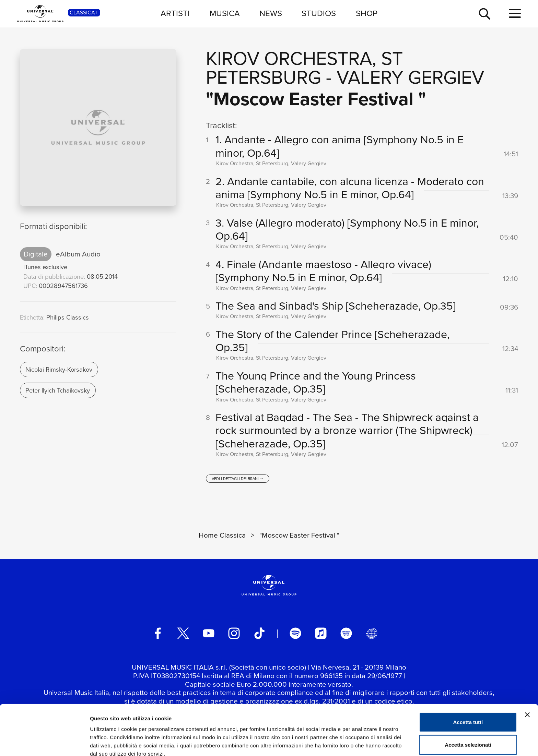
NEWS (271, 13)
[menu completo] (515, 14)
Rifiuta (468, 734)
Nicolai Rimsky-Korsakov (59, 369)
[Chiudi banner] (527, 681)
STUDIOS (319, 13)
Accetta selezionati (468, 711)
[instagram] (234, 634)
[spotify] (295, 634)
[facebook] (158, 634)
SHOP (367, 13)
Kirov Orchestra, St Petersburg (304, 68)
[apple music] (321, 634)
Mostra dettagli (361, 742)
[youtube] (209, 634)
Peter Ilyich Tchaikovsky (58, 390)
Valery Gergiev (410, 77)
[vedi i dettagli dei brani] (237, 479)
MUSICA (225, 13)
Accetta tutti (468, 689)
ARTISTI (175, 13)
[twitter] (183, 634)
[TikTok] (259, 634)
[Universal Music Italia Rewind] (372, 634)
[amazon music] (346, 634)
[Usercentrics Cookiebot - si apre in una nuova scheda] (44, 743)
